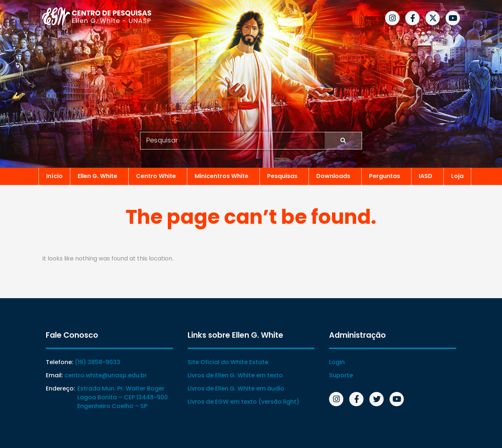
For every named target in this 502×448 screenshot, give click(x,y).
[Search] (343, 141)
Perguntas (386, 176)
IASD (427, 176)
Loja (457, 176)
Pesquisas (284, 176)
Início (54, 176)
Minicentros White (223, 176)
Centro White (158, 176)
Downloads (335, 176)
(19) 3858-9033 (97, 362)
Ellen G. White (99, 176)
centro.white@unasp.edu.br (106, 375)
